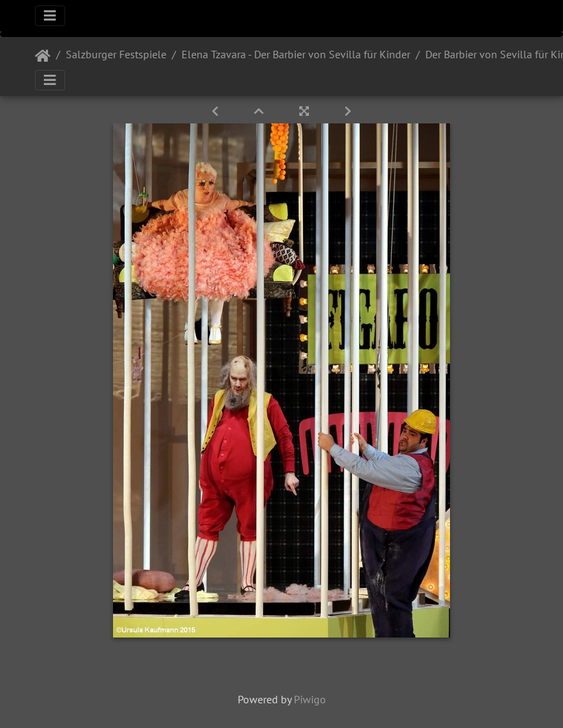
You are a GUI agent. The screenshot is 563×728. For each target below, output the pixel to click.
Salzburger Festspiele (116, 54)
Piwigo (310, 699)
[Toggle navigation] (50, 16)
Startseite (43, 56)
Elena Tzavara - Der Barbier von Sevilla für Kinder (296, 54)
